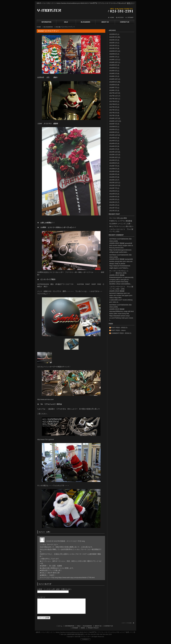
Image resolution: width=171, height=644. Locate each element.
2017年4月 (113, 107)
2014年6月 (113, 138)
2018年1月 (113, 90)
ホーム (60, 628)
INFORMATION (46, 22)
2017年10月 (114, 99)
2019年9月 (113, 65)
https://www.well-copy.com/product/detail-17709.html (77, 577)
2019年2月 (113, 73)
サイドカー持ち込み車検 (118, 218)
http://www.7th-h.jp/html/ (46, 439)
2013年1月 (113, 180)
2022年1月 (113, 43)
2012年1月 (113, 205)
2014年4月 (113, 143)
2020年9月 (113, 51)
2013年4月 (113, 171)
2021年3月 (113, 46)
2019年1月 (113, 76)
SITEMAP (130, 17)
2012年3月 (113, 199)
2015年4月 (113, 129)
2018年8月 (113, 85)
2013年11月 (114, 155)
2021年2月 (113, 48)
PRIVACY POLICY (93, 630)
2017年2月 (113, 113)
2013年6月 (113, 169)
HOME (112, 17)
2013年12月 (114, 152)
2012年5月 (113, 194)
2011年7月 (113, 208)
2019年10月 (114, 62)
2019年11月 (114, 60)
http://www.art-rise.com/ (45, 399)
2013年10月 (114, 157)
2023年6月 (113, 34)
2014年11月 (114, 135)
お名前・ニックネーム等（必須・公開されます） (55, 589)
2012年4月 (113, 197)
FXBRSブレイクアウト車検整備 (121, 221)
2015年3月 (113, 132)
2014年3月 (113, 146)
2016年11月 (114, 121)
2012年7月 (113, 188)
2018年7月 (113, 88)
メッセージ (41, 597)
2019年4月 (113, 71)
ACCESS (121, 17)
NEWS (83, 630)
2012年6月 (113, 191)
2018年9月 (113, 82)
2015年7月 (113, 124)
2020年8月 (113, 54)
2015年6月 (113, 127)
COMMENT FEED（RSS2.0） (122, 333)
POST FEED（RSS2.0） (120, 328)
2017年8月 (113, 104)
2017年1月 (113, 115)
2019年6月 (113, 68)
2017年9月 (113, 101)
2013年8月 (113, 163)
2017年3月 (113, 110)
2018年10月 (114, 79)
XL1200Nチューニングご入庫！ (120, 224)
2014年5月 (113, 141)
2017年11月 (114, 96)
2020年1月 (113, 57)
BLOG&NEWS (85, 22)
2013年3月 (113, 174)
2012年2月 (113, 202)
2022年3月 (113, 37)
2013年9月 (113, 160)
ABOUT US (105, 22)
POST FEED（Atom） (119, 330)
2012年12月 (114, 183)
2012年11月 (114, 185)
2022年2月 (113, 40)
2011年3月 (113, 211)
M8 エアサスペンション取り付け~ (121, 226)
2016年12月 (114, 118)
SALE (66, 22)
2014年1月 (113, 149)
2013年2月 (113, 177)
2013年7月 (113, 166)
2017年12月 (114, 93)
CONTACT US (125, 22)
